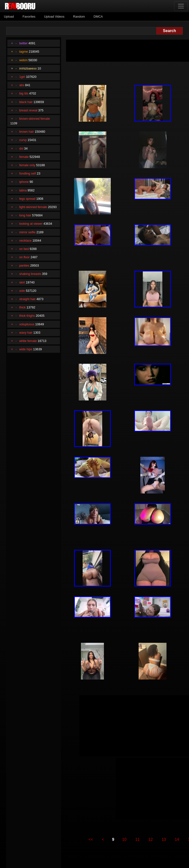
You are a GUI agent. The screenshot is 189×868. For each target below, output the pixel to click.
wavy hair (26, 333)
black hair (26, 102)
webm (23, 60)
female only (27, 165)
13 (164, 839)
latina (23, 190)
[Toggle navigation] (181, 6)
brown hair (27, 132)
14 (177, 839)
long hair (25, 215)
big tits (24, 93)
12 (151, 839)
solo (22, 291)
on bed (24, 249)
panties (24, 265)
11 (137, 839)
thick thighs (27, 316)
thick (22, 307)
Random (79, 17)
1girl (22, 77)
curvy (23, 140)
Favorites (29, 17)
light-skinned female (33, 207)
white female (28, 341)
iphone (24, 182)
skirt (22, 282)
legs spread (27, 199)
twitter (23, 43)
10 (124, 839)
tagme (24, 52)
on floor (25, 257)
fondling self (28, 173)
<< (91, 839)
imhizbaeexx (28, 68)
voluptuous (27, 324)
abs (22, 85)
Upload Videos (54, 17)
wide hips (26, 349)
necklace (26, 240)
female (24, 157)
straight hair (28, 299)
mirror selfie (28, 232)
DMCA (98, 17)
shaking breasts (30, 274)
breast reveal (28, 110)
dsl (21, 148)
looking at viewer (31, 224)
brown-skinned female (35, 119)
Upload (9, 17)
